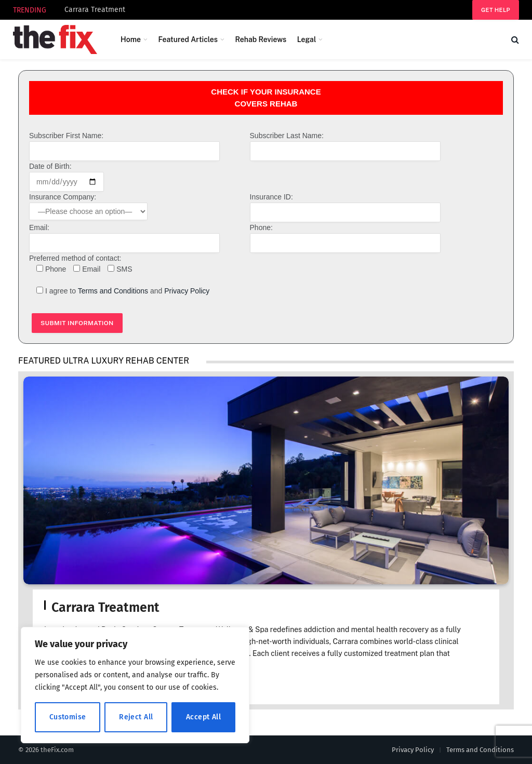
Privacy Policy (187, 291)
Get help (496, 10)
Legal (307, 39)
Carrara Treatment (95, 10)
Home (131, 39)
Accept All (203, 717)
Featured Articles (188, 39)
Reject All (136, 717)
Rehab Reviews (261, 39)
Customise (68, 717)
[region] (135, 685)
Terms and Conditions (113, 291)
